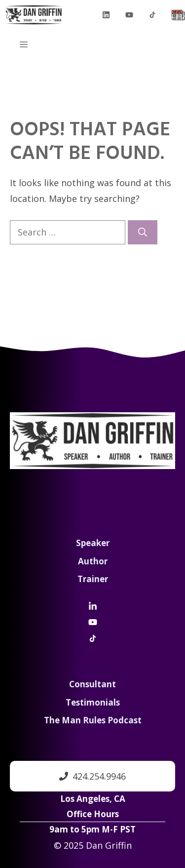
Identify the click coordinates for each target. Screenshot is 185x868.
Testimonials (93, 702)
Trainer (93, 579)
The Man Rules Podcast (93, 720)
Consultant (92, 684)
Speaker (93, 543)
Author (93, 561)
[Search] (143, 232)
